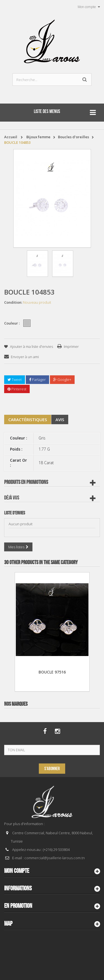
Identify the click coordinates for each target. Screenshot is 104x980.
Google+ (62, 380)
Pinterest (17, 389)
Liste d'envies (15, 513)
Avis (60, 419)
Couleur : (12, 323)
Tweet (15, 380)
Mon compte (17, 871)
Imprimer (71, 346)
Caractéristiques (28, 419)
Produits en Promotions (26, 482)
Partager (37, 380)
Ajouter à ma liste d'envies (31, 346)
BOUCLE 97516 (52, 672)
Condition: (13, 302)
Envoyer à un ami (25, 357)
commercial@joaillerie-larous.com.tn (55, 858)
